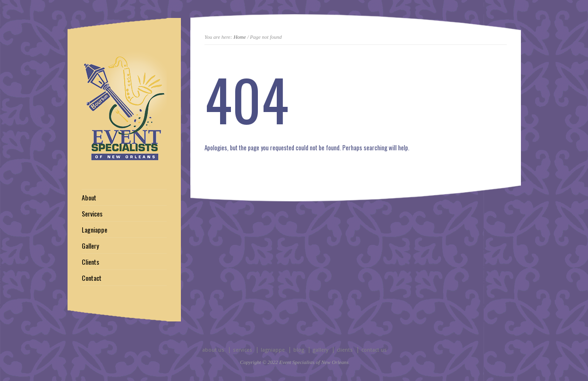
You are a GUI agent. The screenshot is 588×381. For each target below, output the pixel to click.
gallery (320, 350)
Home (239, 37)
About (89, 198)
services (243, 350)
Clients (90, 262)
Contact (92, 278)
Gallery (90, 246)
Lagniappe (94, 230)
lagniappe (273, 350)
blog (299, 350)
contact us (374, 350)
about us (213, 350)
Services (92, 214)
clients (345, 350)
